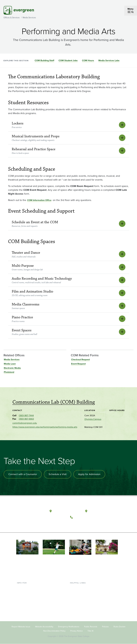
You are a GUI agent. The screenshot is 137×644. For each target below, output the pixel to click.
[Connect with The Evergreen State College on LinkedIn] (91, 524)
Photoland (9, 372)
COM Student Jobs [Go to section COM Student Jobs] (68, 60)
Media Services (29, 18)
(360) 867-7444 (26, 415)
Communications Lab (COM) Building (54, 402)
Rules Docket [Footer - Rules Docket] (119, 627)
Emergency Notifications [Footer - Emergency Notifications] (69, 627)
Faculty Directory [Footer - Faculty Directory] (78, 592)
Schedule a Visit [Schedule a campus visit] (58, 474)
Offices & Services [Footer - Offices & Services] (79, 596)
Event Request (78, 364)
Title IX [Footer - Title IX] (90, 631)
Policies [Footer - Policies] (105, 627)
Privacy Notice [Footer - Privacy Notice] (76, 631)
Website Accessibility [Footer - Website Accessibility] (44, 627)
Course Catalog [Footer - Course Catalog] (78, 601)
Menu (130, 9)
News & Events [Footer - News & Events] (77, 610)
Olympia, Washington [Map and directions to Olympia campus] (67, 511)
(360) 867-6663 (26, 419)
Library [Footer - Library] (73, 587)
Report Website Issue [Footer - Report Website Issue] (21, 627)
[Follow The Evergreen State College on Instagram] (85, 524)
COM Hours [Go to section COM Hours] (88, 60)
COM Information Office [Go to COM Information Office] (39, 200)
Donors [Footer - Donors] (21, 606)
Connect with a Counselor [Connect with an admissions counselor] (23, 474)
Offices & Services (12, 18)
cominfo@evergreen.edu (25, 423)
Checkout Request (80, 359)
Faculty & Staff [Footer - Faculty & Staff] (24, 601)
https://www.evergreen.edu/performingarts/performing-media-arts (45, 427)
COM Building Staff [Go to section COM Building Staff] (44, 60)
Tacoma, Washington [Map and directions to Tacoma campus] (103, 511)
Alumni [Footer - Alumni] (21, 610)
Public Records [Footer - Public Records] (91, 627)
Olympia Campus (93, 419)
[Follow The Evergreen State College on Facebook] (74, 524)
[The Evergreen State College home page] (34, 512)
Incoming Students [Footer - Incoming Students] (26, 592)
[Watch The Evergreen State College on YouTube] (79, 524)
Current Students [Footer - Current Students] (25, 587)
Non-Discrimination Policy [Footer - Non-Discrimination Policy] (54, 631)
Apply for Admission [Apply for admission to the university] (89, 474)
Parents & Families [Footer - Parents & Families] (26, 596)
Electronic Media (12, 368)
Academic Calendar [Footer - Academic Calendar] (80, 606)
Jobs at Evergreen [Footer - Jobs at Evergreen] (79, 615)
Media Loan (10, 364)
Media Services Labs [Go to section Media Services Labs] (109, 60)
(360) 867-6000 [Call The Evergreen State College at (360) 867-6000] (85, 517)
